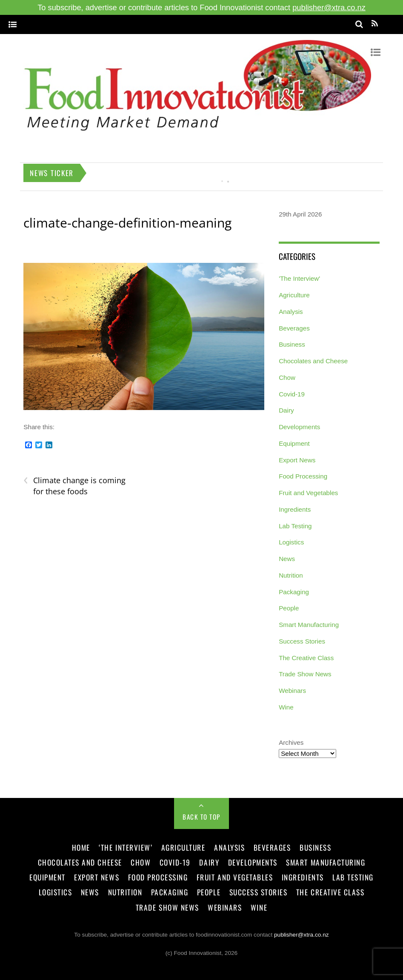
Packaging (294, 592)
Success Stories (302, 641)
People (289, 608)
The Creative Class (306, 658)
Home (81, 847)
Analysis (291, 312)
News (287, 559)
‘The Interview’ (126, 847)
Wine (286, 707)
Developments (299, 427)
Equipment (294, 443)
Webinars (292, 691)
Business (292, 344)
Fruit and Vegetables (308, 493)
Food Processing (303, 476)
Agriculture (294, 295)
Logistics (291, 542)
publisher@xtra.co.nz (329, 7)
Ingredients (295, 509)
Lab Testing (295, 526)
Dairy (286, 410)
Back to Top (201, 817)
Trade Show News (305, 674)
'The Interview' (299, 278)
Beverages (294, 328)
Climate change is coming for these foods (74, 486)
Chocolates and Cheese (313, 361)
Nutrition (291, 575)
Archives (291, 742)
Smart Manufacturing (309, 625)
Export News (297, 460)
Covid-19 (292, 394)
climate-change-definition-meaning (127, 223)
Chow (287, 377)
